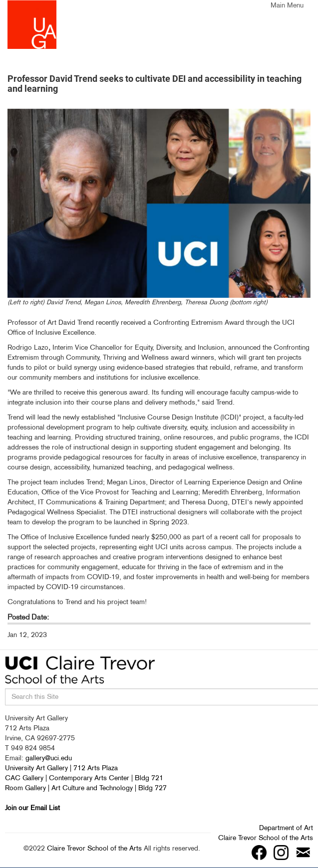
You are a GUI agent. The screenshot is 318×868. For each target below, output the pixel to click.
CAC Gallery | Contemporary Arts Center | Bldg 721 (84, 778)
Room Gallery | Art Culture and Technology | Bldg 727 (86, 788)
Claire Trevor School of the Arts (94, 848)
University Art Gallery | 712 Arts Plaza (61, 768)
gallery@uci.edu (49, 758)
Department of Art (286, 828)
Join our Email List (32, 808)
